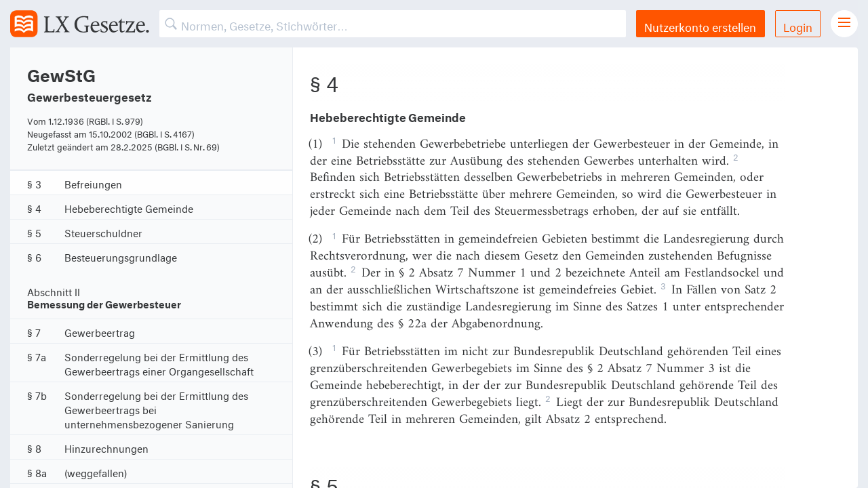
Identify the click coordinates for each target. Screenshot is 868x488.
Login (798, 25)
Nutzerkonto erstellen (700, 25)
